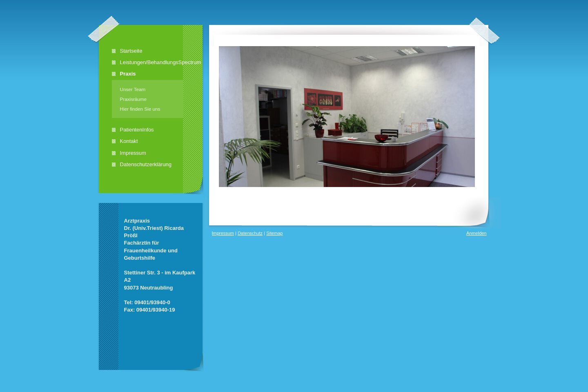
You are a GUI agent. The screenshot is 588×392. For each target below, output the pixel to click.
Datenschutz (250, 233)
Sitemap (274, 233)
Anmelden (477, 233)
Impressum (223, 233)
